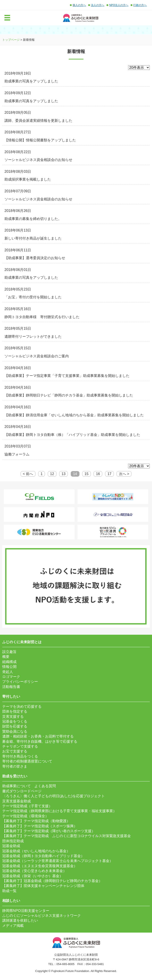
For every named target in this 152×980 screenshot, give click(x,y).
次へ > (124, 474)
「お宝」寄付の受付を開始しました (33, 297)
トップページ (11, 40)
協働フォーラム (17, 454)
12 (52, 474)
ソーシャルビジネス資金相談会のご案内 (37, 356)
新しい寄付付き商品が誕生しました (33, 238)
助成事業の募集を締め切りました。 (33, 219)
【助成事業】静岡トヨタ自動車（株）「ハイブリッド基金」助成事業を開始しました (72, 435)
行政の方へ (140, 5)
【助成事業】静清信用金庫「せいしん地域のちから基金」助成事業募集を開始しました (74, 415)
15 (87, 474)
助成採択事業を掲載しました (28, 179)
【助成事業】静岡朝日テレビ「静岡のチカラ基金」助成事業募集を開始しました (69, 395)
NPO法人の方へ (119, 5)
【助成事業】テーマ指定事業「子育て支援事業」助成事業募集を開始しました (67, 376)
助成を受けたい (15, 776)
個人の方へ (79, 5)
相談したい (11, 901)
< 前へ (28, 474)
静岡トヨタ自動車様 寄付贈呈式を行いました (42, 317)
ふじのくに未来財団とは (22, 642)
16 (98, 474)
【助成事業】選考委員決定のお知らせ (35, 258)
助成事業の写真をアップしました (31, 81)
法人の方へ (98, 5)
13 (64, 474)
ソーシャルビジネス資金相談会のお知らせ (38, 160)
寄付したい (11, 696)
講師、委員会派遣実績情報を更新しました (38, 121)
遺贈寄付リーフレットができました (33, 336)
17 (109, 474)
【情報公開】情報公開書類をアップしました (40, 140)
